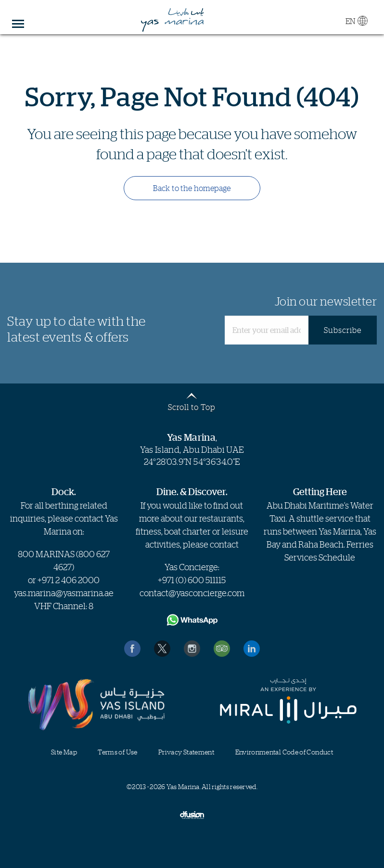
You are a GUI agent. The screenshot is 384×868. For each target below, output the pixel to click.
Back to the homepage (192, 188)
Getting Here (320, 492)
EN (356, 21)
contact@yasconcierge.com (192, 593)
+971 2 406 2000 (69, 580)
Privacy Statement (186, 752)
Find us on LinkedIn (252, 649)
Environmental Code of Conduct (284, 752)
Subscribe (343, 330)
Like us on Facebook (132, 649)
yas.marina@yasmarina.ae (64, 593)
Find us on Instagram (192, 649)
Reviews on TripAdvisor (222, 649)
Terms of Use (117, 752)
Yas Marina (173, 20)
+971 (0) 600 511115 (192, 580)
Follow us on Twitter (162, 649)
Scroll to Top (192, 407)
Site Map (64, 752)
